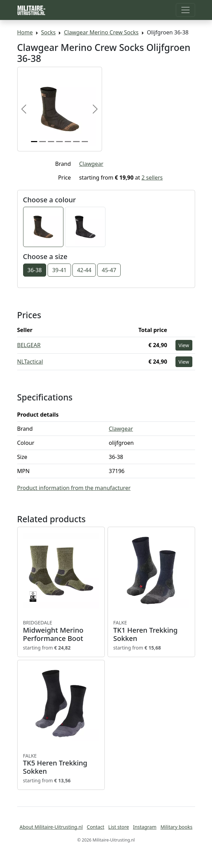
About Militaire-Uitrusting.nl (51, 827)
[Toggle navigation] (185, 10)
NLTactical (30, 362)
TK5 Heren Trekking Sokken (61, 764)
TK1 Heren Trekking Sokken (151, 631)
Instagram (145, 827)
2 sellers (152, 178)
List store (119, 827)
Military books (176, 827)
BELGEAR (29, 345)
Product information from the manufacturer (74, 488)
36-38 (35, 270)
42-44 (84, 270)
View (184, 345)
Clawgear (91, 164)
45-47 (109, 270)
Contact (96, 827)
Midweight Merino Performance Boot (61, 631)
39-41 (59, 270)
